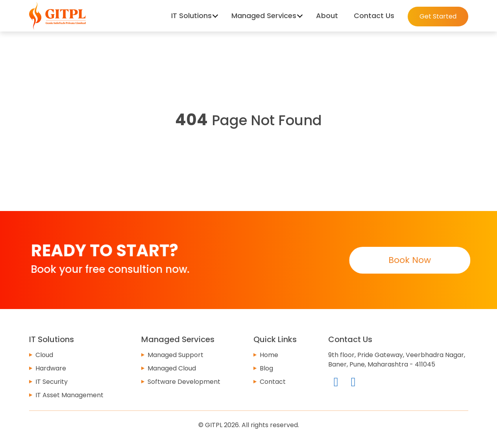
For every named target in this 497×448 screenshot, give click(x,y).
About (327, 16)
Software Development (184, 382)
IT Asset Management (69, 395)
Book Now (409, 260)
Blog (266, 368)
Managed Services (264, 16)
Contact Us (374, 16)
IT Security (52, 382)
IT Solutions (191, 16)
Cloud (44, 355)
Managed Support (176, 355)
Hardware (51, 368)
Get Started (438, 16)
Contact (273, 382)
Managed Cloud (172, 368)
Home (269, 355)
